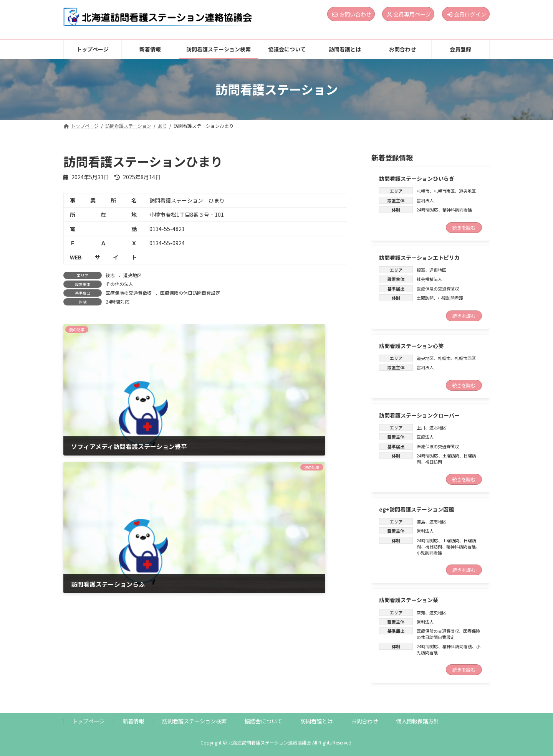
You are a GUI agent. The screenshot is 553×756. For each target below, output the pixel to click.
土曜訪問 (425, 298)
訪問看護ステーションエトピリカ (419, 257)
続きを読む (464, 227)
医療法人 (425, 437)
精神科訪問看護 (457, 210)
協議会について (263, 721)
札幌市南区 (444, 191)
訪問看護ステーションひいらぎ (417, 178)
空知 (421, 612)
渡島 (421, 522)
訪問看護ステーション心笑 (411, 345)
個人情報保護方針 (417, 721)
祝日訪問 (434, 462)
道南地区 (438, 522)
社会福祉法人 (429, 279)
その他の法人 (119, 284)
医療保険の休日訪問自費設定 (190, 293)
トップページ (88, 721)
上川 (421, 428)
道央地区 (132, 275)
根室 (421, 270)
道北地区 (438, 428)
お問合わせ (364, 721)
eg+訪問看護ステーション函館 (416, 509)
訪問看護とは (316, 721)
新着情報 (133, 721)
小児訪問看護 (450, 298)
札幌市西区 (465, 358)
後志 (110, 275)
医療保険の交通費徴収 (129, 293)
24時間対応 (118, 301)
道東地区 (438, 270)
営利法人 (425, 200)
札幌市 (423, 191)
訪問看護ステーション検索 (194, 721)
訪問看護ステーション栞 (409, 600)
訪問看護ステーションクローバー (419, 415)
